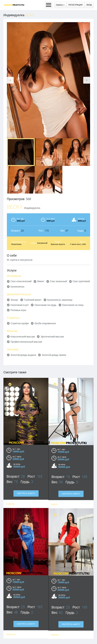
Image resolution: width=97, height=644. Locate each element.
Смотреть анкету (26, 602)
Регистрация (76, 5)
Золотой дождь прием (54, 355)
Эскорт (14, 300)
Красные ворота (58, 244)
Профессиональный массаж (26, 342)
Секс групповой (81, 281)
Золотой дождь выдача (23, 355)
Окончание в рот (20, 305)
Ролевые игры (18, 310)
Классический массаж (23, 337)
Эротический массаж (52, 337)
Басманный (42, 243)
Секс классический (21, 281)
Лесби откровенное (45, 323)
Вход (89, 5)
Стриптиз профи (20, 323)
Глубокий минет (33, 300)
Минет (41, 281)
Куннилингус (17, 287)
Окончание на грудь (45, 305)
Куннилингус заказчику (60, 300)
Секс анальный (58, 281)
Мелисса (11, 613)
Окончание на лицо (73, 305)
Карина (55, 613)
